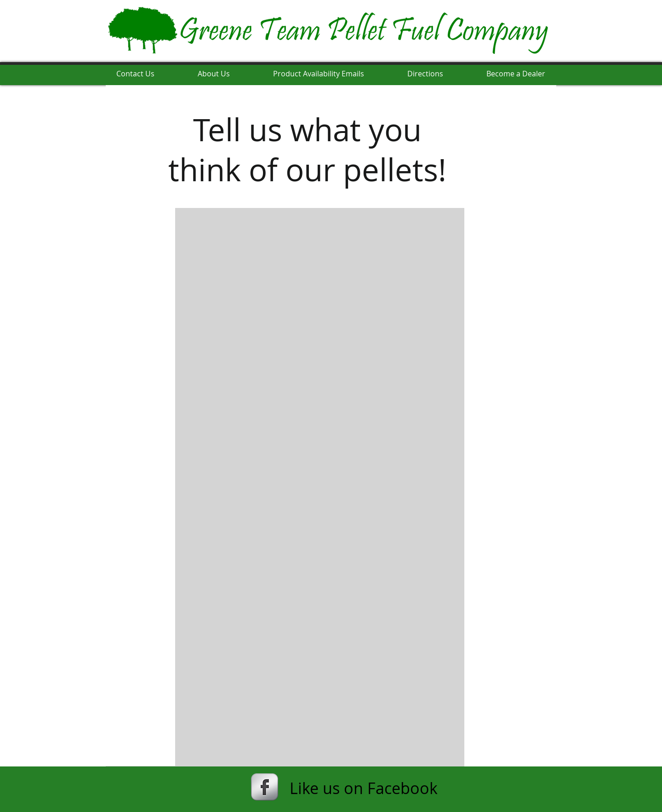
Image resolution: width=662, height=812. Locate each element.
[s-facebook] (265, 787)
